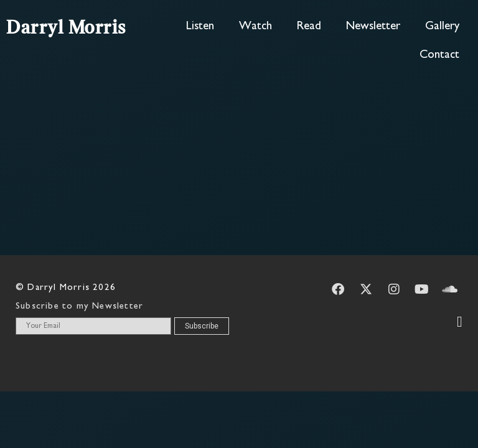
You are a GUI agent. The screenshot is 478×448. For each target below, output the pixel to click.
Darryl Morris (66, 29)
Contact (439, 55)
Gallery (442, 26)
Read (309, 26)
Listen (200, 26)
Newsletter (373, 26)
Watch (255, 26)
